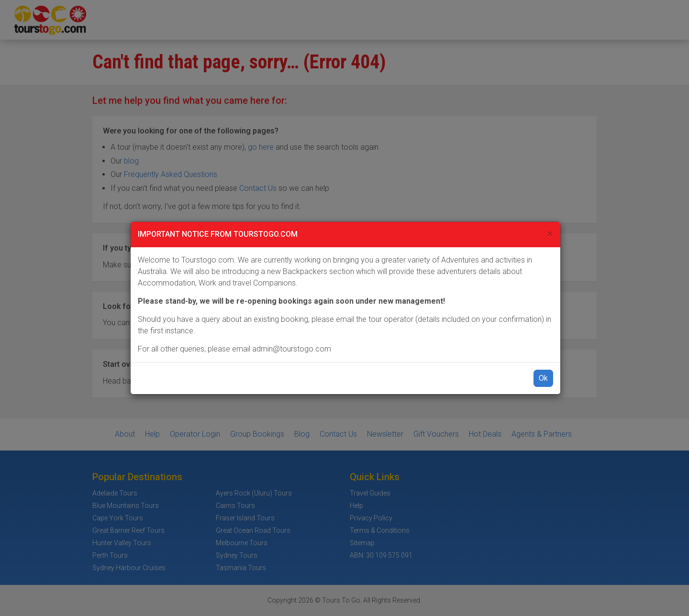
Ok (543, 378)
